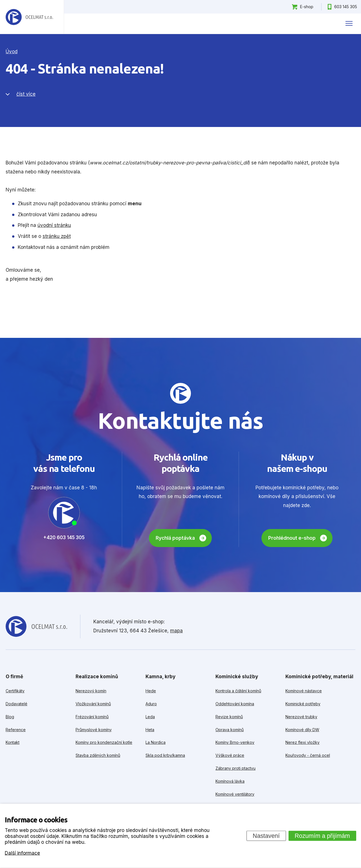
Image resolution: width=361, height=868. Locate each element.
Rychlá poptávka (175, 538)
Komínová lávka (230, 781)
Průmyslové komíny (94, 730)
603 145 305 (346, 7)
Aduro (151, 704)
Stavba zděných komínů (98, 755)
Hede (151, 691)
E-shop (307, 7)
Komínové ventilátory (235, 794)
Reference (16, 730)
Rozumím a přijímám (322, 836)
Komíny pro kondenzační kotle (104, 742)
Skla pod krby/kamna (165, 755)
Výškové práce (230, 755)
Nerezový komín (91, 691)
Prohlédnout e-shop (292, 538)
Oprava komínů (230, 730)
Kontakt (13, 742)
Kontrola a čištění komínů (238, 691)
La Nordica (156, 742)
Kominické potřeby (303, 704)
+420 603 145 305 (64, 537)
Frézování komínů (92, 717)
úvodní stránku (54, 225)
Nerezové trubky (301, 717)
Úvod (12, 52)
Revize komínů (229, 717)
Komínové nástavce (304, 691)
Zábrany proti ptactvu (235, 768)
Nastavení (266, 836)
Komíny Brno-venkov (235, 742)
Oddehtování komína (235, 704)
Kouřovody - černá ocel (308, 755)
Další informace (22, 853)
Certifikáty (15, 691)
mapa (176, 631)
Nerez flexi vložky (302, 742)
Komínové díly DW (302, 730)
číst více (26, 94)
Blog (10, 717)
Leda (150, 717)
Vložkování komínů (93, 704)
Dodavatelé (16, 704)
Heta (150, 730)
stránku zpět (57, 236)
